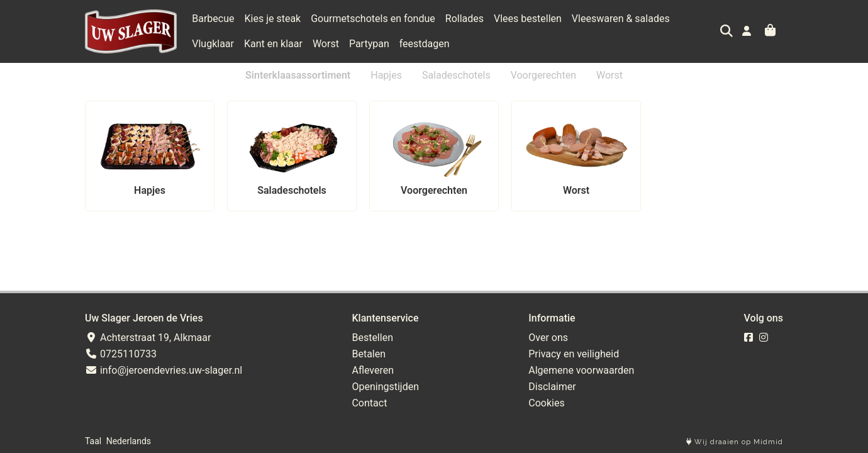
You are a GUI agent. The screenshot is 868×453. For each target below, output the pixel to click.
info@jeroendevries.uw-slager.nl (164, 370)
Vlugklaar (701, 19)
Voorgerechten (543, 75)
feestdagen (372, 44)
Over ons (548, 338)
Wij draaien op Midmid (735, 442)
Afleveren (373, 370)
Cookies (546, 403)
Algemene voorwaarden (581, 370)
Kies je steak (273, 19)
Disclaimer (552, 387)
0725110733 (121, 354)
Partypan (317, 44)
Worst (274, 44)
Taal (93, 441)
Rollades (465, 19)
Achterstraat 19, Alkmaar (148, 338)
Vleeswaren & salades (621, 19)
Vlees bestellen (528, 19)
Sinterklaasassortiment (298, 75)
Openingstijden (385, 387)
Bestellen (372, 338)
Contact (369, 403)
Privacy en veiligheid (574, 354)
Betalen (369, 354)
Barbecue (213, 19)
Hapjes (386, 75)
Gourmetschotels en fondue (373, 19)
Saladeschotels (456, 75)
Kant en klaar (221, 44)
